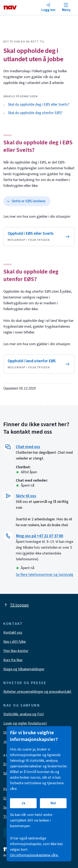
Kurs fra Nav (13, 660)
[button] (45, 447)
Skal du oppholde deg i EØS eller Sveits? (38, 146)
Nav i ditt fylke (15, 642)
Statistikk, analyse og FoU (24, 714)
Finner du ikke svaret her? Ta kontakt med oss (36, 428)
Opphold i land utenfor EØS (32, 361)
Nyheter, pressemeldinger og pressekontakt (37, 692)
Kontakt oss (13, 633)
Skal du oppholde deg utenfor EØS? (31, 275)
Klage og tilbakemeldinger (24, 669)
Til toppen (16, 605)
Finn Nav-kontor (16, 651)
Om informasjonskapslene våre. (34, 855)
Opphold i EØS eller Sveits (31, 234)
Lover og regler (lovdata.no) (25, 723)
